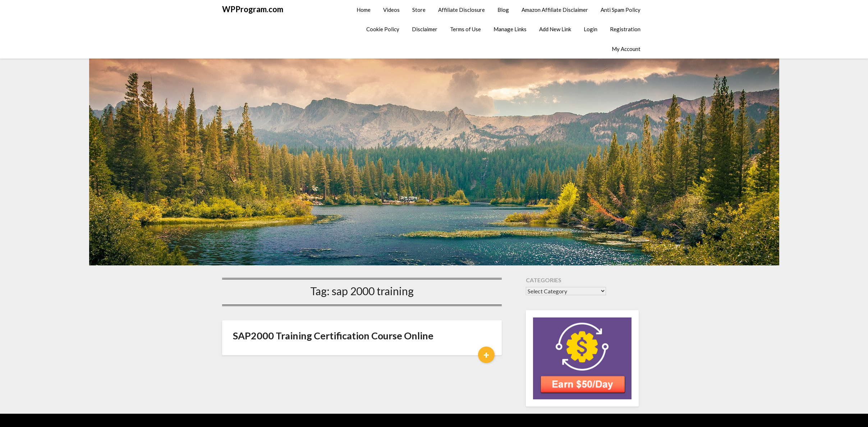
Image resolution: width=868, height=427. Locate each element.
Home (364, 10)
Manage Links (510, 29)
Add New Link (555, 29)
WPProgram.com (253, 9)
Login (591, 29)
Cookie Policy (383, 29)
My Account (626, 49)
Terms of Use (465, 29)
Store (419, 10)
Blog (503, 10)
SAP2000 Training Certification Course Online (333, 336)
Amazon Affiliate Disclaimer (555, 10)
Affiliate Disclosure (461, 10)
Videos (391, 10)
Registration (625, 29)
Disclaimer (425, 29)
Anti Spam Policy (621, 10)
